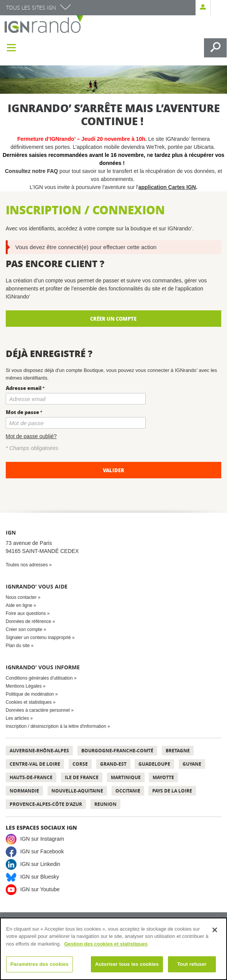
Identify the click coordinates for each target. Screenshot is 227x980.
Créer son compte (24, 629)
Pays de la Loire (172, 791)
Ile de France (82, 777)
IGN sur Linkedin (40, 864)
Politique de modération (30, 694)
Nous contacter (21, 597)
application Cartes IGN (167, 187)
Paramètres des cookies (39, 964)
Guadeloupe (154, 764)
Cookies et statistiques (29, 702)
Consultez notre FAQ (32, 171)
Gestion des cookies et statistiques (106, 944)
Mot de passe (22, 412)
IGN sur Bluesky (40, 877)
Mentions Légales (24, 686)
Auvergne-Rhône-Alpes (39, 751)
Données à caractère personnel (38, 710)
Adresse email (24, 388)
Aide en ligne (19, 605)
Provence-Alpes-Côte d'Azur (46, 804)
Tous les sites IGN (31, 7)
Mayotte (163, 777)
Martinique (126, 777)
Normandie (24, 791)
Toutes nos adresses (27, 565)
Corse (80, 764)
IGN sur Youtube (40, 889)
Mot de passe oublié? (31, 436)
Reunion (105, 804)
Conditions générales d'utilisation (39, 678)
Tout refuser (192, 964)
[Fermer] (215, 930)
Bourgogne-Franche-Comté (117, 751)
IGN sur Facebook (42, 851)
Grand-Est (113, 764)
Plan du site (18, 646)
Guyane (192, 764)
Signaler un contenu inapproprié (38, 638)
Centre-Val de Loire (35, 764)
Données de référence (29, 621)
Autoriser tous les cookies (127, 964)
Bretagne (178, 751)
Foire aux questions (26, 613)
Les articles (17, 718)
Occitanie (128, 791)
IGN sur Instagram (42, 839)
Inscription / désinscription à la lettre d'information (56, 726)
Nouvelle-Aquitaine (77, 791)
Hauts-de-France (31, 777)
